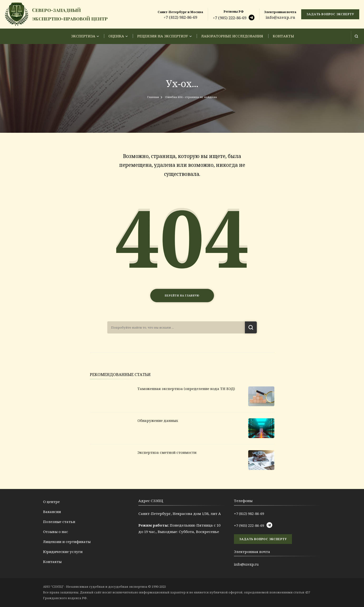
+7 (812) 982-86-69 (180, 17)
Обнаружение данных (158, 420)
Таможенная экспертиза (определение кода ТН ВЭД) (186, 389)
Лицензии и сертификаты (67, 542)
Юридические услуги (63, 552)
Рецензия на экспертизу (163, 36)
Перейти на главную (182, 296)
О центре (51, 502)
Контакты (283, 36)
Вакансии (52, 512)
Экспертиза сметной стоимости (167, 452)
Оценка (116, 36)
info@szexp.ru (280, 17)
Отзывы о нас (56, 532)
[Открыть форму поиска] (356, 36)
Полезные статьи (59, 522)
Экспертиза (83, 36)
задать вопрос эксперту (330, 14)
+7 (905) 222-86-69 (230, 18)
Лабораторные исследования (232, 36)
